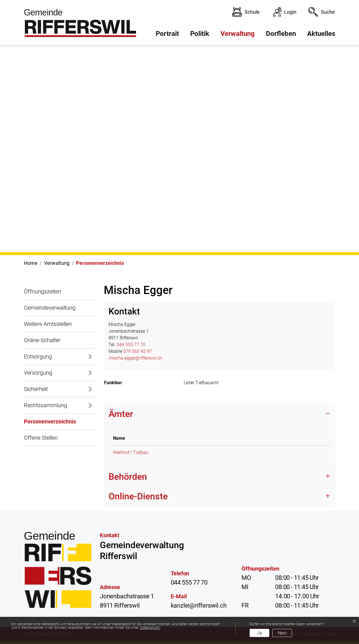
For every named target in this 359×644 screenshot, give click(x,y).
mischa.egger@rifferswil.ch (135, 358)
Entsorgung (38, 356)
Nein (282, 633)
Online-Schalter (42, 340)
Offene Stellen (41, 438)
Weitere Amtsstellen (48, 324)
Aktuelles (321, 34)
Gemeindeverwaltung (50, 308)
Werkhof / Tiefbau (131, 452)
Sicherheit (36, 389)
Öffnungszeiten (42, 291)
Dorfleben (281, 34)
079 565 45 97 (137, 351)
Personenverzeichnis (50, 424)
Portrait (167, 34)
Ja (259, 633)
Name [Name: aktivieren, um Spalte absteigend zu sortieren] (119, 438)
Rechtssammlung (45, 405)
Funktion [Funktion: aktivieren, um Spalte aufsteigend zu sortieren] (261, 438)
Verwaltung (238, 34)
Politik (200, 34)
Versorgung (38, 373)
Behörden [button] (128, 477)
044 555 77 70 (131, 345)
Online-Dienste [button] (138, 496)
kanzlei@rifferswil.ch (199, 605)
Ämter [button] (121, 414)
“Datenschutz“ (150, 628)
